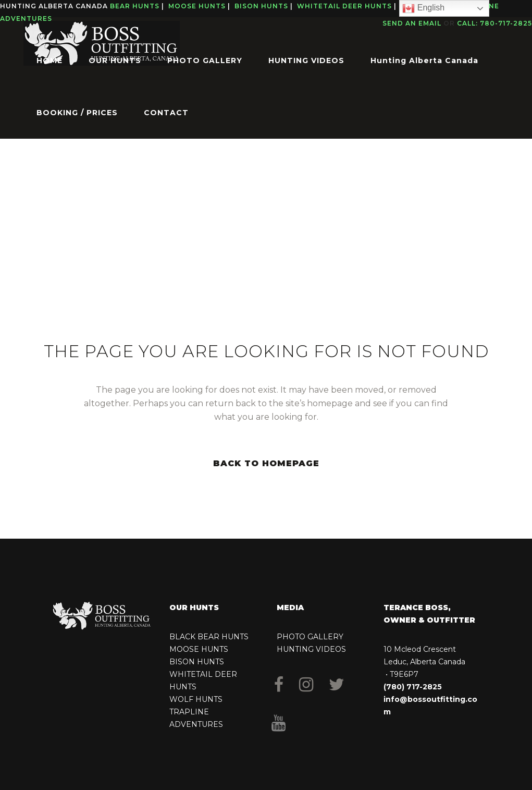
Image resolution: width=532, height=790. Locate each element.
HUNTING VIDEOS (311, 649)
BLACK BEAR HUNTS (209, 637)
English (423, 8)
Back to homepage (266, 463)
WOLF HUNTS (196, 699)
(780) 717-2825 (413, 687)
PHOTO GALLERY (310, 637)
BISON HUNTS (197, 662)
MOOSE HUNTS (199, 649)
